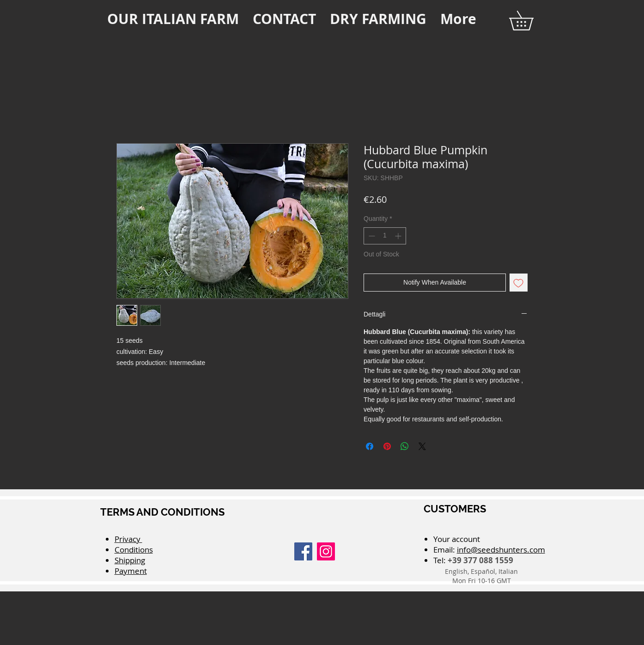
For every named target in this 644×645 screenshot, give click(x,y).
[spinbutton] (385, 236)
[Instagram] (326, 551)
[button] (531, 21)
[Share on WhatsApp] (405, 446)
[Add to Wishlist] (519, 283)
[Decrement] (371, 236)
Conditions (134, 550)
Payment (131, 571)
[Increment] (399, 236)
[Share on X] (422, 446)
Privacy (128, 539)
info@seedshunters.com (501, 550)
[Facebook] (303, 551)
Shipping (130, 560)
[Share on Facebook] (370, 446)
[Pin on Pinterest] (387, 446)
